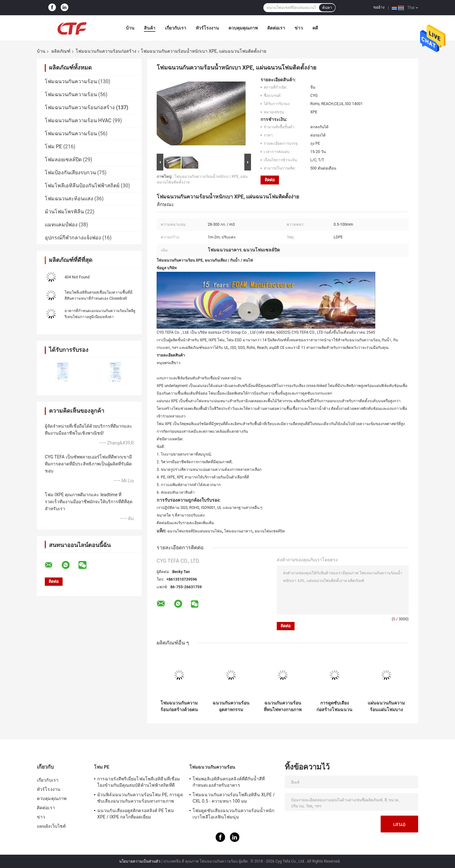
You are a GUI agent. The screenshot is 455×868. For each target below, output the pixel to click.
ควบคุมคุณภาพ (243, 28)
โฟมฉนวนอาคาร (238, 531)
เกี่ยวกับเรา (176, 28)
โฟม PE (53, 147)
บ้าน (130, 28)
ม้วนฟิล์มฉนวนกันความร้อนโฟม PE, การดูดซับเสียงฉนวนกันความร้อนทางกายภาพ (140, 798)
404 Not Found (77, 277)
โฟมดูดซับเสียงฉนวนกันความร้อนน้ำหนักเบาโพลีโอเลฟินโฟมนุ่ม (233, 814)
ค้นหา (327, 8)
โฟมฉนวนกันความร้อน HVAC (78, 120)
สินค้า (150, 28)
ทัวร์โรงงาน (207, 28)
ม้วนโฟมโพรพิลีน (64, 212)
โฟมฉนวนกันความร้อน (71, 81)
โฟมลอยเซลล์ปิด (63, 160)
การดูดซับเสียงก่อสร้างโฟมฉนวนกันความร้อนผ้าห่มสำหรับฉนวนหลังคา (334, 706)
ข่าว (299, 28)
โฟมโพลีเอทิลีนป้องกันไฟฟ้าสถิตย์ (82, 186)
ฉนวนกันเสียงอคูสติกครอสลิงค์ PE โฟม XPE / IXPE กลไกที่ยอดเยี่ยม (136, 814)
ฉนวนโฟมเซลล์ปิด (270, 531)
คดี (315, 28)
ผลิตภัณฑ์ (61, 51)
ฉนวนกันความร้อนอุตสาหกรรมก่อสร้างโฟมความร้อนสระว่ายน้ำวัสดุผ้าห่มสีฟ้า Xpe (231, 706)
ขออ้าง (379, 7)
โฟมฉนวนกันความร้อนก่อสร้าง (106, 51)
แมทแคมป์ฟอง (61, 225)
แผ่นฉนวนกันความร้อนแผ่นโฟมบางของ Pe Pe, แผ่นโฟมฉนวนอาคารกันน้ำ (386, 706)
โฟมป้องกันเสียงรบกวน (70, 173)
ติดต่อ (270, 180)
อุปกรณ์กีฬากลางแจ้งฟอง (73, 238)
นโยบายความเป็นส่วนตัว (140, 861)
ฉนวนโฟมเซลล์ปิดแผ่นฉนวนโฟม (195, 531)
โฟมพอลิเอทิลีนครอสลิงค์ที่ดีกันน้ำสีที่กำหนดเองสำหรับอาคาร (229, 782)
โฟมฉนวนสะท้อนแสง (69, 199)
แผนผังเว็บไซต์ (51, 826)
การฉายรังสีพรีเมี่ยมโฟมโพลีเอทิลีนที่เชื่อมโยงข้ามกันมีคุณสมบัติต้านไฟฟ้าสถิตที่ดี (139, 782)
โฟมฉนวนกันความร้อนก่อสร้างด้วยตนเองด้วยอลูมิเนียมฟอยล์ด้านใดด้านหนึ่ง (179, 706)
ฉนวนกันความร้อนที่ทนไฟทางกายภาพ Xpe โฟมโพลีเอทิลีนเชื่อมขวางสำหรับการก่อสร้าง (283, 706)
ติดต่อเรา (276, 28)
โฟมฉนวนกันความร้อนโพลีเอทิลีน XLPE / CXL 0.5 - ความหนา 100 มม (234, 798)
